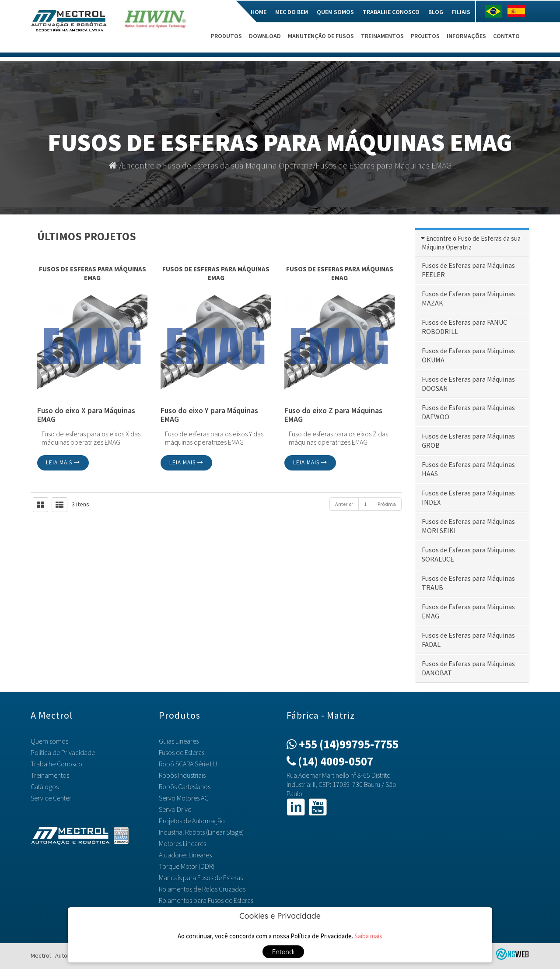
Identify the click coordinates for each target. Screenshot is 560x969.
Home (259, 12)
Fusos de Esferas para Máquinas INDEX (468, 497)
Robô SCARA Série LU (188, 764)
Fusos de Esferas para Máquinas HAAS (468, 469)
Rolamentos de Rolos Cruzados (202, 889)
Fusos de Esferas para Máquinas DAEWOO (468, 412)
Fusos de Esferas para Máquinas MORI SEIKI (468, 526)
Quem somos (335, 12)
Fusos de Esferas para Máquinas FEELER (468, 270)
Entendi (283, 952)
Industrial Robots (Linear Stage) (201, 832)
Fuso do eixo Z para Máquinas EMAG (333, 415)
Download (265, 36)
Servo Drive (175, 809)
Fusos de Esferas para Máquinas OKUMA (468, 355)
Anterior (344, 504)
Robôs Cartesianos (185, 786)
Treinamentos (382, 36)
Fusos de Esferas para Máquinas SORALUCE (468, 554)
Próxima (387, 504)
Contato (506, 36)
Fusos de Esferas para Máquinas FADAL (468, 640)
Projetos (425, 36)
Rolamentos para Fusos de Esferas (206, 900)
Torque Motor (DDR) (187, 866)
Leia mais (63, 462)
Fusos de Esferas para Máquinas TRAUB (468, 583)
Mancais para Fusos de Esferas (201, 878)
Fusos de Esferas (182, 752)
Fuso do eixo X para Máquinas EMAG (86, 415)
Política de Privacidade (63, 752)
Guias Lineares (179, 741)
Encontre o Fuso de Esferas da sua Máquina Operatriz (217, 165)
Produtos (226, 36)
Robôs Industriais (182, 775)
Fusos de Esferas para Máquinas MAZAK (468, 298)
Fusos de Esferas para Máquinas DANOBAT (468, 668)
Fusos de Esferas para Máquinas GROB (468, 441)
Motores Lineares (182, 843)
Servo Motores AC (184, 798)
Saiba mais (368, 936)
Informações (466, 36)
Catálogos (45, 786)
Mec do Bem (292, 12)
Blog (436, 12)
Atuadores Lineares (185, 855)
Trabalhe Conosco (391, 12)
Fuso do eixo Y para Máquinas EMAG (209, 415)
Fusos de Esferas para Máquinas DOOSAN (468, 384)
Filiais (461, 12)
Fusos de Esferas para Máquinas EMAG (383, 165)
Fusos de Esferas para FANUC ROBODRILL (464, 327)
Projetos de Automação (192, 821)
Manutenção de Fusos (321, 36)
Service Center (51, 798)
